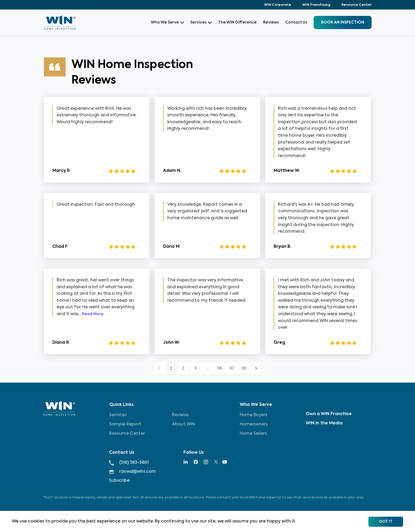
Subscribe (119, 481)
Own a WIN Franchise (329, 414)
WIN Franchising (316, 5)
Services (201, 22)
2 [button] (183, 368)
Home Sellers (253, 434)
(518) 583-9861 (129, 463)
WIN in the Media (324, 423)
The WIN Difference (237, 22)
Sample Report (125, 424)
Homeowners (254, 424)
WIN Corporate (278, 5)
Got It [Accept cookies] (386, 522)
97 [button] (232, 368)
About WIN (184, 424)
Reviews (271, 22)
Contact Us (296, 22)
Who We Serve (167, 22)
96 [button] (220, 368)
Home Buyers (254, 415)
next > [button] (256, 368)
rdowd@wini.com (132, 472)
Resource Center (357, 5)
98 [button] (244, 368)
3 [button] (195, 368)
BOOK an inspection (343, 22)
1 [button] (171, 368)
